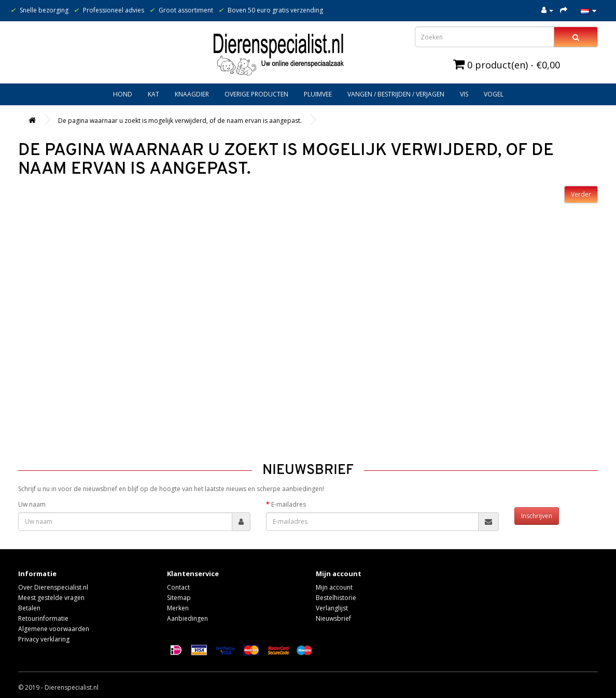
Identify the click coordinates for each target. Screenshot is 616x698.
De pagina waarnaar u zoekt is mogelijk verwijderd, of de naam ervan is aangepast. (180, 121)
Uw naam (32, 504)
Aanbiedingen (187, 618)
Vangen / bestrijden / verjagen (396, 94)
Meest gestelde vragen (51, 598)
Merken (178, 608)
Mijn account (334, 587)
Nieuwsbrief (333, 618)
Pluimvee (318, 94)
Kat (153, 94)
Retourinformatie (43, 618)
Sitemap (179, 598)
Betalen (29, 608)
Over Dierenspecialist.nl (53, 587)
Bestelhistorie (336, 598)
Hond (123, 94)
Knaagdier (192, 94)
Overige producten (256, 94)
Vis (464, 94)
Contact (178, 587)
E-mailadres (289, 504)
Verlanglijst (332, 608)
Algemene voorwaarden (54, 629)
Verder (581, 194)
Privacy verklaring (44, 639)
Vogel (494, 94)
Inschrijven (537, 516)
